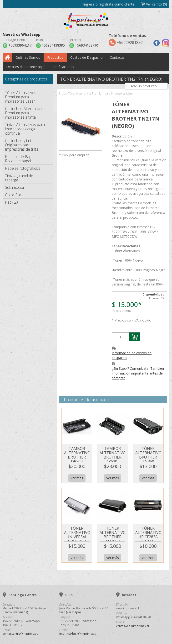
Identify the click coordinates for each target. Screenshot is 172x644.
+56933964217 (17, 46)
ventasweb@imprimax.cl (132, 626)
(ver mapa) (21, 612)
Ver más (77, 478)
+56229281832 (127, 40)
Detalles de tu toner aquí (25, 67)
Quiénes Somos (28, 57)
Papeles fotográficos (23, 168)
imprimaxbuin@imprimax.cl (78, 634)
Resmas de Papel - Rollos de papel (21, 159)
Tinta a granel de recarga (19, 178)
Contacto (117, 57)
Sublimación (15, 187)
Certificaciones (63, 67)
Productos (55, 57)
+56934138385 (50, 46)
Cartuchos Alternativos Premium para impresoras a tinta (24, 113)
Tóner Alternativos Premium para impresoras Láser (21, 97)
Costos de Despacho (86, 57)
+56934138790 (84, 46)
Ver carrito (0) (154, 4)
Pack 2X (12, 202)
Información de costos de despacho (132, 355)
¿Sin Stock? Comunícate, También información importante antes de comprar (138, 373)
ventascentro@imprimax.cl (21, 634)
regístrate (106, 4)
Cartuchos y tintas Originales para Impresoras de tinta (22, 145)
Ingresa (89, 4)
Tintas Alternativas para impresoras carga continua (25, 129)
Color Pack (14, 195)
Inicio (62, 93)
